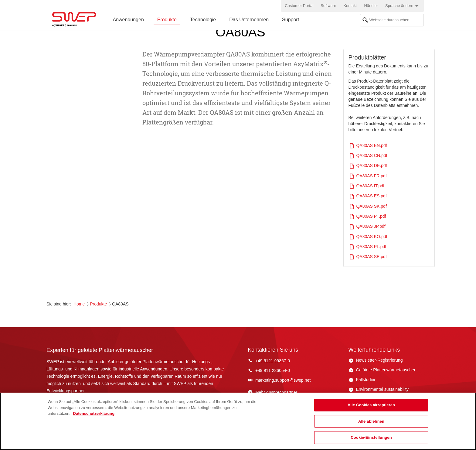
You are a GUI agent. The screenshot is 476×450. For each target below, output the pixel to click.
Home (79, 304)
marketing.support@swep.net (283, 380)
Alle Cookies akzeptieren (371, 405)
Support (291, 20)
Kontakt (350, 6)
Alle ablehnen (371, 421)
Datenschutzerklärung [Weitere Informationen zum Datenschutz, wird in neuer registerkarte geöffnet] (94, 413)
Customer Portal (299, 6)
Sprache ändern (403, 6)
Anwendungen (128, 20)
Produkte (167, 20)
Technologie (203, 20)
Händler (371, 6)
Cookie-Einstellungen (371, 437)
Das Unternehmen (249, 20)
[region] (238, 421)
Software (328, 6)
